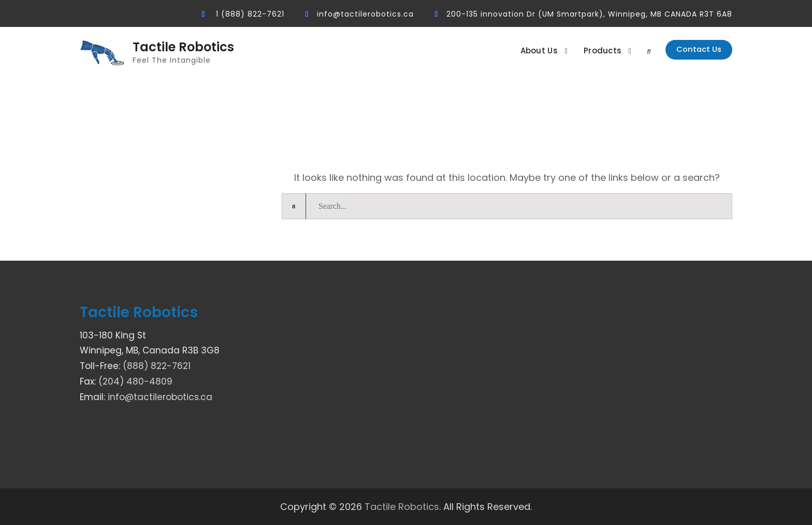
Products (588, 51)
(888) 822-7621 (157, 366)
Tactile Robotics (183, 47)
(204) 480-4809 (135, 381)
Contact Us (692, 52)
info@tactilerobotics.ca (365, 14)
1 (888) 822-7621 (250, 14)
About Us (524, 51)
